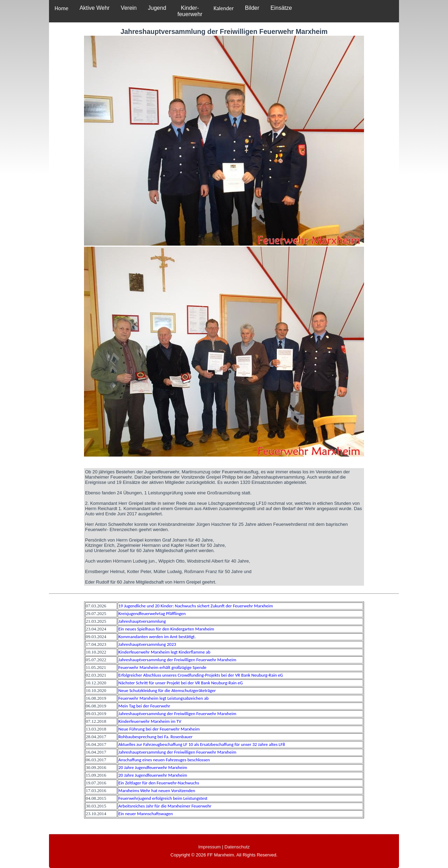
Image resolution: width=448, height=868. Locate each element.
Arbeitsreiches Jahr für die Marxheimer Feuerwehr (165, 806)
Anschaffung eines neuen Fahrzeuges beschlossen (164, 760)
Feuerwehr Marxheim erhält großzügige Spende (162, 667)
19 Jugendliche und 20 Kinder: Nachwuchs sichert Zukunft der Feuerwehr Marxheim (196, 606)
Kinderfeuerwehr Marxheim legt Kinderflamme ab (164, 652)
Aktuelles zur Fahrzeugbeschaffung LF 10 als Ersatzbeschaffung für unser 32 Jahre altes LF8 (202, 744)
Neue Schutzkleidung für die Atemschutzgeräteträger (167, 690)
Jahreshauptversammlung (142, 621)
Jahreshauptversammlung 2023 (147, 644)
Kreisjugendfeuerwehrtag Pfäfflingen (152, 613)
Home (61, 8)
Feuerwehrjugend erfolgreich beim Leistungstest (163, 798)
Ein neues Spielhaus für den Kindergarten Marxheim (166, 629)
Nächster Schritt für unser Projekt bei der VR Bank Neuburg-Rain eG (180, 683)
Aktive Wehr (94, 8)
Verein (129, 8)
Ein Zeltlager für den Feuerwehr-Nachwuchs (159, 783)
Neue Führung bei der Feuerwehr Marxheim (159, 729)
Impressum (209, 847)
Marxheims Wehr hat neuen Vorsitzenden (157, 791)
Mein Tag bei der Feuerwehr (144, 706)
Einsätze (281, 8)
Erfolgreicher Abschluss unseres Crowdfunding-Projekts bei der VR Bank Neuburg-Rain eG (201, 675)
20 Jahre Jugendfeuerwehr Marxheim (153, 767)
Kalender (224, 8)
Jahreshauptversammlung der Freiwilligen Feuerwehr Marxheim (177, 660)
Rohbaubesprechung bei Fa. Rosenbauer (155, 737)
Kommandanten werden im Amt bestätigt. (157, 637)
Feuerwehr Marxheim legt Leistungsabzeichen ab (163, 698)
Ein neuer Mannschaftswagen (145, 814)
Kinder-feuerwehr (190, 11)
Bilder (252, 8)
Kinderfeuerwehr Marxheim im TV (150, 721)
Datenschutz (237, 847)
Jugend (157, 8)
